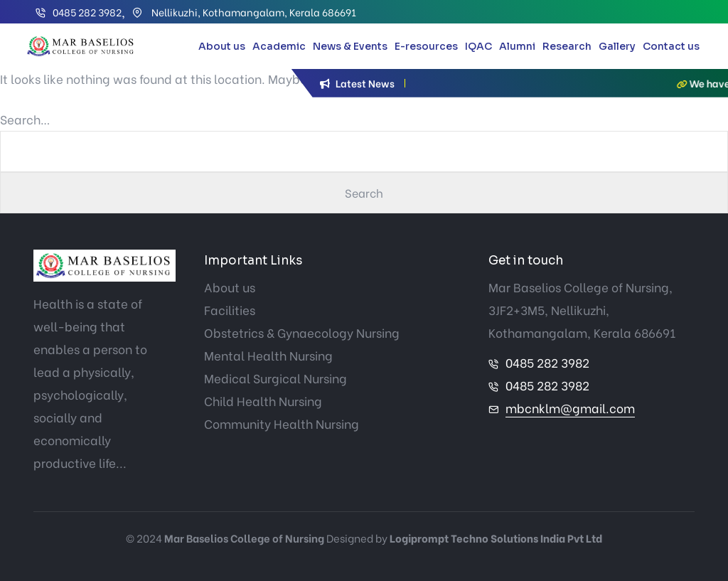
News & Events (350, 46)
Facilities (230, 310)
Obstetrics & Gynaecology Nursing (302, 332)
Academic (279, 46)
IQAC (478, 46)
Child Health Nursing (263, 401)
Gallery (617, 46)
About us (222, 46)
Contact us (671, 46)
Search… (25, 119)
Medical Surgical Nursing (275, 378)
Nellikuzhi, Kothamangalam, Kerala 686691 (253, 12)
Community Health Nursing (282, 423)
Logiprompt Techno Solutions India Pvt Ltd (496, 538)
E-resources (426, 46)
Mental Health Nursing (268, 355)
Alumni (517, 46)
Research (567, 46)
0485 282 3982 (87, 12)
